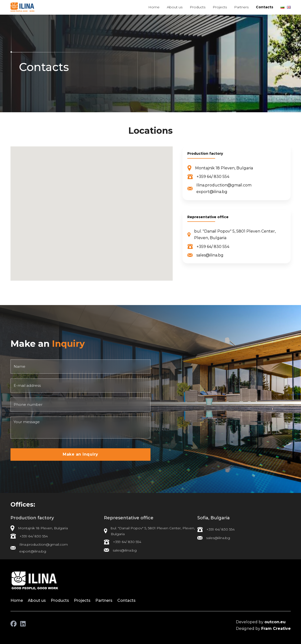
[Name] (81, 367)
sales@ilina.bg (210, 255)
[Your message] (81, 428)
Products (198, 7)
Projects (220, 7)
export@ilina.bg (212, 192)
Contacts (265, 7)
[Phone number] (81, 405)
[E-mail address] (81, 386)
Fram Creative (276, 629)
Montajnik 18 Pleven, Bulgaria (224, 168)
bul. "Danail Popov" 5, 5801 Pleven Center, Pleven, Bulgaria (235, 235)
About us (175, 7)
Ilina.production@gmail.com (224, 185)
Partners (241, 7)
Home (154, 7)
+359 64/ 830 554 (213, 177)
